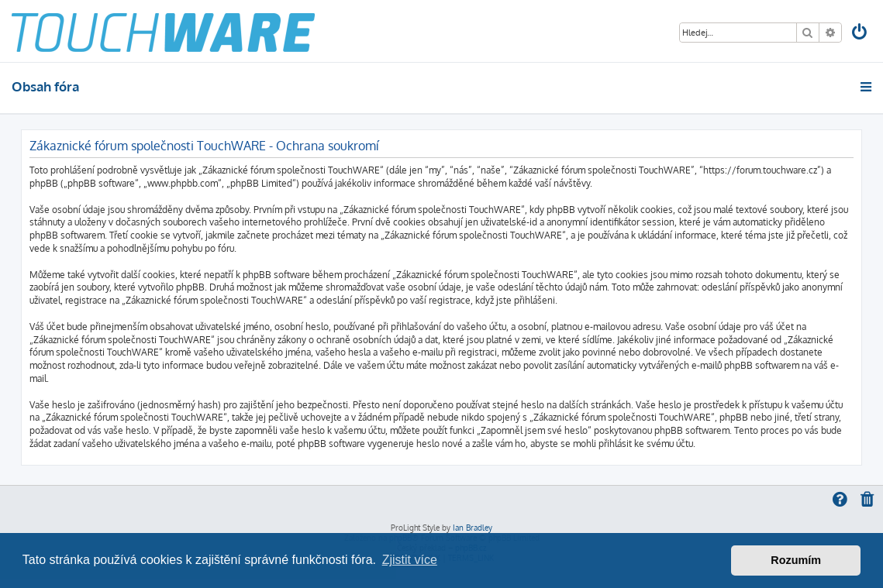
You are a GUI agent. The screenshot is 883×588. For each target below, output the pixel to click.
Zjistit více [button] (410, 560)
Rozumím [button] (796, 560)
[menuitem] (861, 34)
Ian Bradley (473, 528)
